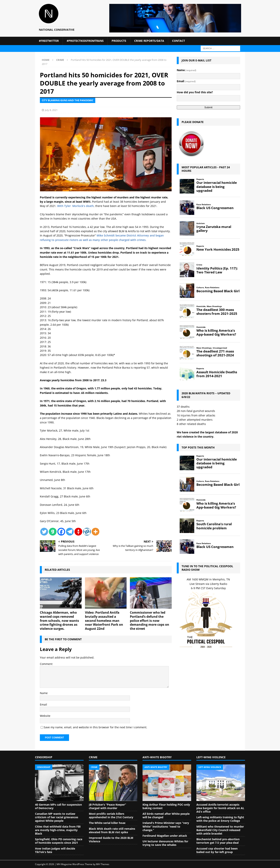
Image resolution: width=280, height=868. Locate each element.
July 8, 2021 (51, 110)
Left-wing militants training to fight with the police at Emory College (220, 819)
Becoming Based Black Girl (218, 291)
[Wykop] (87, 532)
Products (119, 41)
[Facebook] (61, 532)
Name (44, 693)
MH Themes (103, 864)
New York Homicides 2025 (218, 249)
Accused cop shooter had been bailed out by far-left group (217, 850)
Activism (201, 223)
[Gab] (53, 532)
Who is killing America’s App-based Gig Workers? (216, 332)
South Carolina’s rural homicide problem (214, 526)
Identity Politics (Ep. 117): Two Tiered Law (217, 270)
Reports (200, 179)
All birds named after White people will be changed (166, 815)
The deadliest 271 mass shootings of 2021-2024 (215, 353)
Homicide (201, 306)
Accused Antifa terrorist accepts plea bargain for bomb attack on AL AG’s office (220, 808)
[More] (95, 532)
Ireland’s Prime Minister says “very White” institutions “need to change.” (166, 826)
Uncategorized (220, 348)
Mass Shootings (214, 306)
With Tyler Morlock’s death (75, 206)
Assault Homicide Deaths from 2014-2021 (217, 374)
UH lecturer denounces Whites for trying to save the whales (165, 843)
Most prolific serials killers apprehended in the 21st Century (111, 815)
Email (43, 704)
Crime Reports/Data (149, 41)
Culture (200, 287)
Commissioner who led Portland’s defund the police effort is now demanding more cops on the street (150, 621)
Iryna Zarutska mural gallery (214, 229)
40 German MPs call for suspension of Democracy (58, 806)
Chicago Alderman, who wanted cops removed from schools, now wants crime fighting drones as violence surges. (59, 621)
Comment (46, 664)
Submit (208, 107)
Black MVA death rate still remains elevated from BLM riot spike (112, 830)
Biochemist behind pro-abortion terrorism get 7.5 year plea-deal (218, 841)
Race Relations (204, 205)
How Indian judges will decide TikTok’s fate (55, 850)
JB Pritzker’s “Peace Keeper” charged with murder (107, 806)
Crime (199, 265)
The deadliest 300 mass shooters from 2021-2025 (217, 312)
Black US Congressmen (215, 208)
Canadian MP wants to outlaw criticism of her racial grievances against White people (57, 817)
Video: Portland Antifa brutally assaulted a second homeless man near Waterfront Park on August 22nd (104, 621)
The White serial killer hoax (107, 823)
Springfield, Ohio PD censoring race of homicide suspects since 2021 (59, 841)
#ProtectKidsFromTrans (85, 41)
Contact (178, 41)
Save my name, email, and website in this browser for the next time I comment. (95, 727)
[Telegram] (70, 532)
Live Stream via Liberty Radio (208, 584)
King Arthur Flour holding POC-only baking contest (166, 806)
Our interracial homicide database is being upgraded (217, 187)
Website (45, 716)
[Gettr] (78, 532)
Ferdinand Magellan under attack (165, 836)
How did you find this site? (195, 92)
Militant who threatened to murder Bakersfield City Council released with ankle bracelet (220, 830)
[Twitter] (44, 532)
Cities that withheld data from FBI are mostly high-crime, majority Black (58, 830)
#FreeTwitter (49, 41)
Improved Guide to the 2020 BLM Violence (111, 840)
